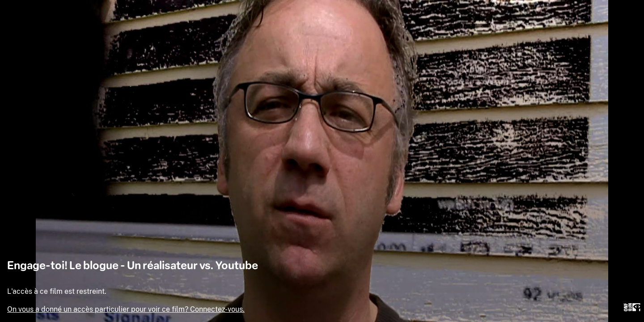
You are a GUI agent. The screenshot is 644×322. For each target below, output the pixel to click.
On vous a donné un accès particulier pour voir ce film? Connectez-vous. (126, 309)
